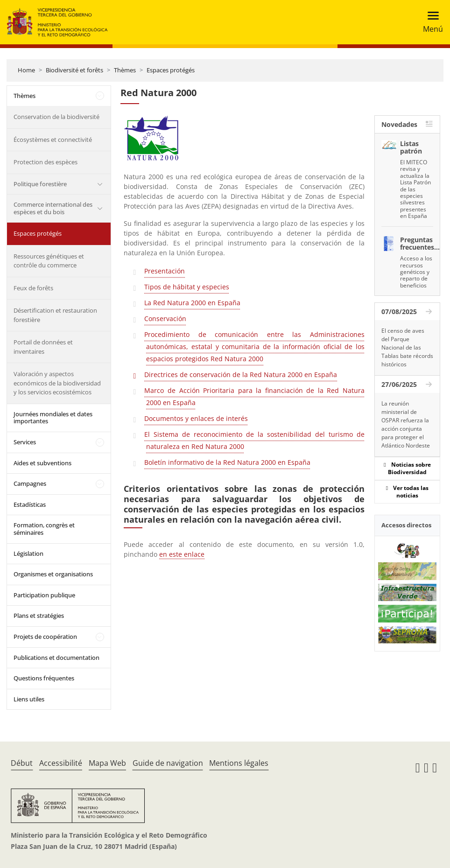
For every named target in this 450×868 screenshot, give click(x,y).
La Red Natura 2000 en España (192, 303)
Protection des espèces (46, 162)
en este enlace (182, 554)
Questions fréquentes (44, 678)
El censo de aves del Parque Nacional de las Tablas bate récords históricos (407, 347)
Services (25, 442)
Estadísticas (30, 504)
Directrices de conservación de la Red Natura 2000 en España (241, 374)
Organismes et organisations (53, 574)
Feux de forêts (33, 288)
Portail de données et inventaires (43, 347)
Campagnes (30, 483)
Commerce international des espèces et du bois (53, 208)
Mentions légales (239, 763)
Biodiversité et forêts (74, 70)
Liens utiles (29, 699)
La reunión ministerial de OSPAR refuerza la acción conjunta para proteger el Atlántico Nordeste (406, 424)
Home (26, 70)
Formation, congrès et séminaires (44, 529)
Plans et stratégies (39, 616)
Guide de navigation (168, 763)
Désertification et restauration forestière (55, 315)
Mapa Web (107, 763)
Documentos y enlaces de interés (196, 418)
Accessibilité (61, 763)
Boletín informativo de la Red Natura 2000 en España (227, 462)
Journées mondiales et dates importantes (53, 418)
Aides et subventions (42, 463)
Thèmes (125, 70)
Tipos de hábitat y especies (187, 287)
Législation (28, 553)
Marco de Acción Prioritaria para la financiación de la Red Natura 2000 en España (254, 396)
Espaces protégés (171, 70)
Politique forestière (40, 184)
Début (22, 763)
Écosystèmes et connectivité (53, 140)
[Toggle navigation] (430, 22)
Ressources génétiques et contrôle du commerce (49, 261)
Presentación (165, 271)
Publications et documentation (56, 658)
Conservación (165, 318)
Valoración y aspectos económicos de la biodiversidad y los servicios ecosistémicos (57, 383)
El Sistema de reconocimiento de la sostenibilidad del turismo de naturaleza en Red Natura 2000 (254, 440)
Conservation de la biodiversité (56, 117)
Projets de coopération (45, 637)
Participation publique (44, 595)
